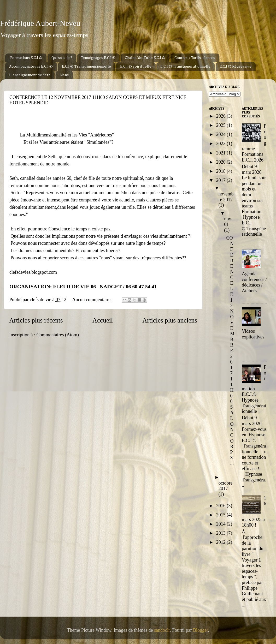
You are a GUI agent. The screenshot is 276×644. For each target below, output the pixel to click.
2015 (222, 515)
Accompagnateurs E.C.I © (31, 66)
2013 (222, 533)
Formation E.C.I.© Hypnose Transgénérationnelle (254, 389)
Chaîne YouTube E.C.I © (145, 58)
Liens (64, 75)
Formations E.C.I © (26, 58)
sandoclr (162, 630)
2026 (222, 116)
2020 (222, 162)
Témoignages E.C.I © (98, 58)
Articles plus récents (36, 320)
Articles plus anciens (170, 320)
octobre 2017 (226, 486)
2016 (222, 506)
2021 (222, 153)
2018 (222, 171)
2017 (222, 180)
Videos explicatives (253, 334)
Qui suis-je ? (62, 58)
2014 (222, 524)
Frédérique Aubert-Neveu (40, 23)
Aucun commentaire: (92, 300)
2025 (222, 125)
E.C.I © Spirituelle (136, 66)
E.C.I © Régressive (236, 66)
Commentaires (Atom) (57, 335)
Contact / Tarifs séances (195, 58)
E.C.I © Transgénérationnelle (185, 66)
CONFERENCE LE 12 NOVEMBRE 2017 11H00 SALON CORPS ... (230, 351)
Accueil (103, 320)
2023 (222, 144)
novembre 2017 (226, 197)
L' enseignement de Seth (30, 75)
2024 (222, 134)
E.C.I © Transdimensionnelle (86, 66)
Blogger (200, 630)
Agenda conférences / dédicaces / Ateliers (254, 282)
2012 (222, 542)
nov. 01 (228, 222)
